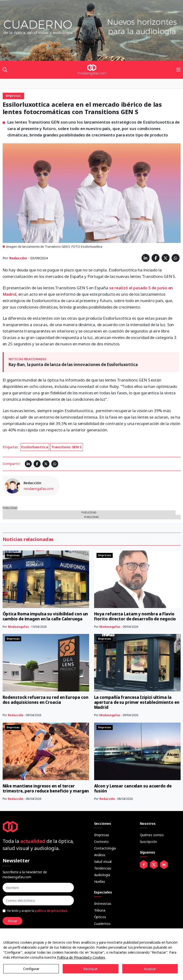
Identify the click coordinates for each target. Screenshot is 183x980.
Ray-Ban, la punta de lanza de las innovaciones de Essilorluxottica (73, 364)
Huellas (100, 881)
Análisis (100, 855)
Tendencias (103, 868)
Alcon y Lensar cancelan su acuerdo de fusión (133, 788)
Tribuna (100, 910)
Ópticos (100, 917)
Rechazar (91, 969)
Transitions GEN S (66, 447)
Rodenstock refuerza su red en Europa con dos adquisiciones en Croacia (46, 700)
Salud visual (103, 862)
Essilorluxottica (35, 447)
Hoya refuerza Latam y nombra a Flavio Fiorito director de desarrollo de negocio (135, 616)
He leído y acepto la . (37, 911)
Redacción (18, 258)
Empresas (102, 835)
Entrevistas (103, 904)
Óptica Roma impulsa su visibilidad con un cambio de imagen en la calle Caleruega (45, 616)
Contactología (105, 848)
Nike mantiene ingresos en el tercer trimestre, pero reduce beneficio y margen (46, 788)
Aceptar (150, 969)
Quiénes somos (152, 835)
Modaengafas (18, 627)
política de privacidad (51, 911)
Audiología (102, 875)
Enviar (13, 921)
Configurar (31, 969)
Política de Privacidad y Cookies (81, 957)
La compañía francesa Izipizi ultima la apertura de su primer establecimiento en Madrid (137, 702)
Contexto (101, 842)
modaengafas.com (39, 488)
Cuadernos (102, 924)
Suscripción (148, 842)
